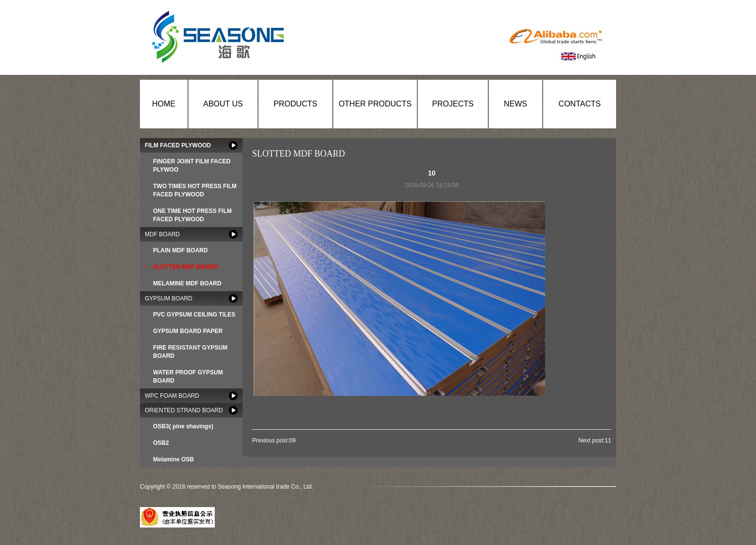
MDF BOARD (162, 234)
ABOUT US (223, 104)
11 (608, 440)
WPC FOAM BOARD (172, 396)
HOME (164, 104)
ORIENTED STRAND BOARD (184, 410)
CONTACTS (580, 104)
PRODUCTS (295, 104)
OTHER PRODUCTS (375, 104)
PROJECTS (453, 104)
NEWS (515, 104)
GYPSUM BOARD (169, 299)
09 (292, 440)
